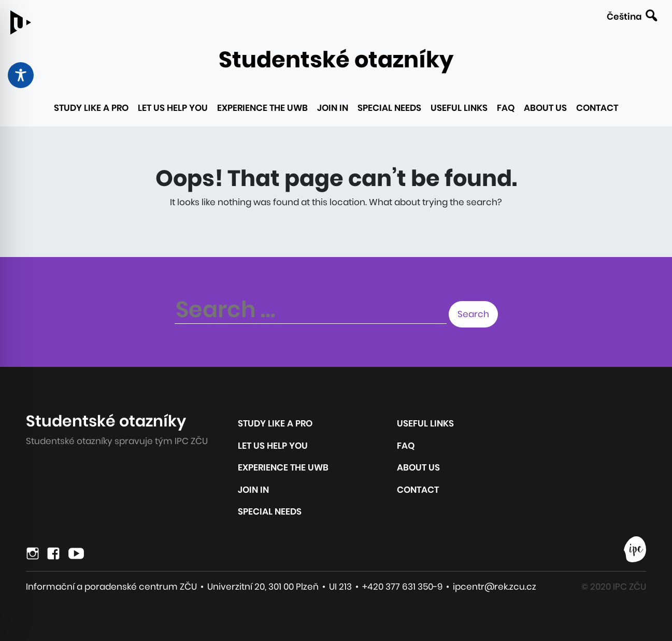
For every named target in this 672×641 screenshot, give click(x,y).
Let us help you (173, 108)
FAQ (506, 108)
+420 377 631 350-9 (402, 587)
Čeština (624, 17)
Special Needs (389, 108)
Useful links (459, 108)
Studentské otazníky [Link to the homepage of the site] (336, 60)
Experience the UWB (262, 108)
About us (545, 108)
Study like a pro (91, 108)
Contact (597, 108)
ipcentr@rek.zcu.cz (495, 587)
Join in (333, 108)
